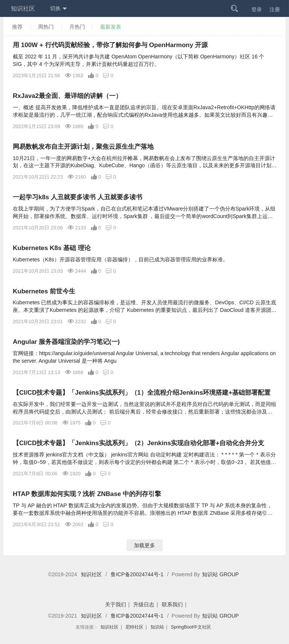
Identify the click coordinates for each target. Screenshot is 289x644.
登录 (257, 9)
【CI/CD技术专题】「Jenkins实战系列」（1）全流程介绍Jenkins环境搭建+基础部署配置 (142, 393)
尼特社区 (134, 627)
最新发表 (111, 27)
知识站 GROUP (220, 574)
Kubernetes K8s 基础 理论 (52, 248)
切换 (59, 9)
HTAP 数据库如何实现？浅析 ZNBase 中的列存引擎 (87, 494)
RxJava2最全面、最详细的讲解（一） (67, 96)
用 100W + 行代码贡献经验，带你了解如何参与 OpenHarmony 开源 (110, 45)
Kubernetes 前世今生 (44, 291)
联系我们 (172, 604)
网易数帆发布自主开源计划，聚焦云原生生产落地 (83, 147)
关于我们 (116, 604)
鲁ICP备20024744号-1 (137, 574)
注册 (275, 9)
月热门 (77, 27)
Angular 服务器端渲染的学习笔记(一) (66, 342)
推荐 (17, 27)
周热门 (46, 27)
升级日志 (144, 604)
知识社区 (23, 8)
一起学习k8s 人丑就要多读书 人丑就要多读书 (78, 197)
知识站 (157, 627)
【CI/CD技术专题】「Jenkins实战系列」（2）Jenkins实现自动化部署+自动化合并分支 (138, 443)
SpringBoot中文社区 (191, 627)
